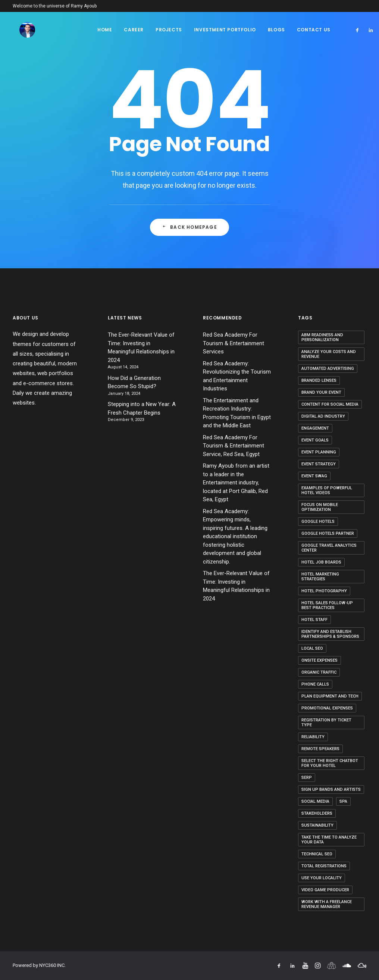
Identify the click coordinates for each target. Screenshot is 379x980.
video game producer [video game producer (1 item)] (325, 890)
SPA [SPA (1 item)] (343, 801)
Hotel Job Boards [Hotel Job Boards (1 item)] (321, 562)
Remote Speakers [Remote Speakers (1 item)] (320, 749)
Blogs (276, 30)
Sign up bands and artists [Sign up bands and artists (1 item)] (331, 789)
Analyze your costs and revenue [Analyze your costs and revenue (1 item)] (329, 354)
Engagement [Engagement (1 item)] (315, 428)
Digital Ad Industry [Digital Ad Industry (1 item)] (323, 416)
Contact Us (314, 30)
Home (105, 30)
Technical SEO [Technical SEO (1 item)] (317, 854)
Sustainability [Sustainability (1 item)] (317, 825)
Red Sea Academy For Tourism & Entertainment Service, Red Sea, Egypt (234, 446)
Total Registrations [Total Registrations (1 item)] (324, 866)
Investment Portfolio (225, 30)
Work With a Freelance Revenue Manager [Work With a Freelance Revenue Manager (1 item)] (327, 904)
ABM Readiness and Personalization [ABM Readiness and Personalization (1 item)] (322, 337)
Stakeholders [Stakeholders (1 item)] (317, 813)
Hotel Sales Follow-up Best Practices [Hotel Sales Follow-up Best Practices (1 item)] (327, 605)
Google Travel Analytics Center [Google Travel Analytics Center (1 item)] (329, 548)
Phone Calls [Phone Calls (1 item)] (315, 684)
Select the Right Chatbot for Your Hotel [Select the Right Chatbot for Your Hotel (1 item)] (330, 763)
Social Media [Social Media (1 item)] (315, 801)
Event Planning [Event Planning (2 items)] (319, 452)
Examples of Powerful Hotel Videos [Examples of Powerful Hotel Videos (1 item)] (327, 490)
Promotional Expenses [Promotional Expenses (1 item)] (327, 708)
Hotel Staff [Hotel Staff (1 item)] (314, 620)
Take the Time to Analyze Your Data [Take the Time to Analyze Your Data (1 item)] (329, 840)
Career (134, 30)
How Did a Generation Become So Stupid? (134, 382)
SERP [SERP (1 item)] (307, 778)
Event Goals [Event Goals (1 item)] (315, 440)
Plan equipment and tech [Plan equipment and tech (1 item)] (330, 696)
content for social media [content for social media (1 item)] (330, 404)
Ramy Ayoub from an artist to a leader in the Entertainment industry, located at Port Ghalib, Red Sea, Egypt (236, 483)
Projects (169, 30)
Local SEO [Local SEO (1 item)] (312, 648)
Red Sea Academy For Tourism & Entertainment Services (234, 343)
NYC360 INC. (52, 965)
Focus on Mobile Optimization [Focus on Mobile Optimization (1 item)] (320, 507)
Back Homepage (189, 227)
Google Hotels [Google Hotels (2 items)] (318, 522)
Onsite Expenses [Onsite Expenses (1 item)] (320, 660)
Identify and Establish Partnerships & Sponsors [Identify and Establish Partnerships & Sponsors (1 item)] (330, 634)
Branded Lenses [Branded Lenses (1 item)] (319, 380)
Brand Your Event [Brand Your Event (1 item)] (321, 392)
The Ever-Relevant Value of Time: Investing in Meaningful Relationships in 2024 (141, 347)
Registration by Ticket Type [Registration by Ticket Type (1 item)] (326, 722)
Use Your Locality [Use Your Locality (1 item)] (322, 878)
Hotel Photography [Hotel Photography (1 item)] (324, 591)
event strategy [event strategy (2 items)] (319, 464)
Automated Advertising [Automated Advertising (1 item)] (328, 369)
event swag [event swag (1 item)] (314, 476)
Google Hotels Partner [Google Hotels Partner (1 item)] (328, 533)
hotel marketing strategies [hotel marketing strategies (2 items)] (320, 577)
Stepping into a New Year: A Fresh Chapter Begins (142, 408)
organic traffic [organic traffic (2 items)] (319, 672)
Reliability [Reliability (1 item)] (313, 737)
